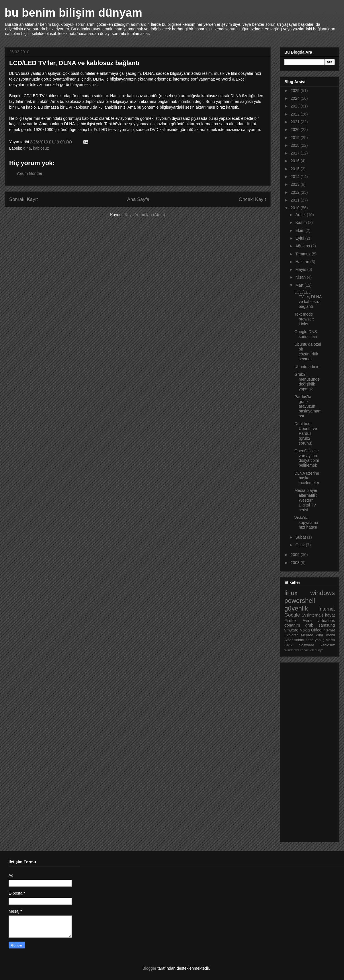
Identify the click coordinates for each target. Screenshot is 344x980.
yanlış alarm (325, 640)
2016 (296, 161)
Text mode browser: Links (304, 319)
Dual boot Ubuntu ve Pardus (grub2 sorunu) (306, 433)
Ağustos (303, 246)
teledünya (317, 650)
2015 (296, 169)
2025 (296, 91)
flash (309, 640)
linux (291, 593)
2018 (296, 145)
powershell (300, 601)
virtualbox (326, 621)
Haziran (303, 262)
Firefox (291, 621)
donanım (292, 625)
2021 (296, 122)
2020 (296, 130)
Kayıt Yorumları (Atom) (145, 215)
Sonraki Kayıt (24, 199)
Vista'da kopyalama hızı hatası (306, 523)
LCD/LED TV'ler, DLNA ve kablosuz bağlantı (308, 299)
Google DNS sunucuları (306, 334)
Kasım (302, 222)
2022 (296, 114)
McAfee (307, 635)
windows (322, 593)
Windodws (292, 650)
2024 (296, 98)
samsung (327, 625)
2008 (296, 563)
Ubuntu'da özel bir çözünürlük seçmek (308, 351)
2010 (296, 208)
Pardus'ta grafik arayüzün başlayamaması (308, 406)
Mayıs (301, 269)
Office (316, 630)
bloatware (306, 645)
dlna (27, 148)
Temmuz (303, 254)
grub (309, 625)
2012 (296, 192)
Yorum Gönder (29, 173)
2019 (296, 138)
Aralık (301, 215)
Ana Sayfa (138, 199)
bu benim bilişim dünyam (73, 13)
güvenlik (296, 608)
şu (176, 96)
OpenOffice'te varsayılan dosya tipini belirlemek (307, 458)
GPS (288, 645)
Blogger (149, 968)
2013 (296, 184)
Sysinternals (312, 615)
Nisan (301, 277)
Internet (327, 609)
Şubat (301, 537)
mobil (331, 635)
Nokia (305, 630)
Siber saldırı (294, 640)
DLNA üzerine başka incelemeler (307, 478)
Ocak (301, 545)
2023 (296, 106)
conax (304, 650)
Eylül (300, 238)
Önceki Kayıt (252, 199)
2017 (296, 153)
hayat (330, 615)
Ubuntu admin (307, 367)
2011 (296, 200)
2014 (296, 177)
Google (292, 615)
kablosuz (41, 148)
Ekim (300, 230)
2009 (296, 555)
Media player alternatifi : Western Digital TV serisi (306, 500)
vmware (291, 630)
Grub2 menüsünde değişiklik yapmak (307, 382)
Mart (300, 285)
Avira (307, 621)
